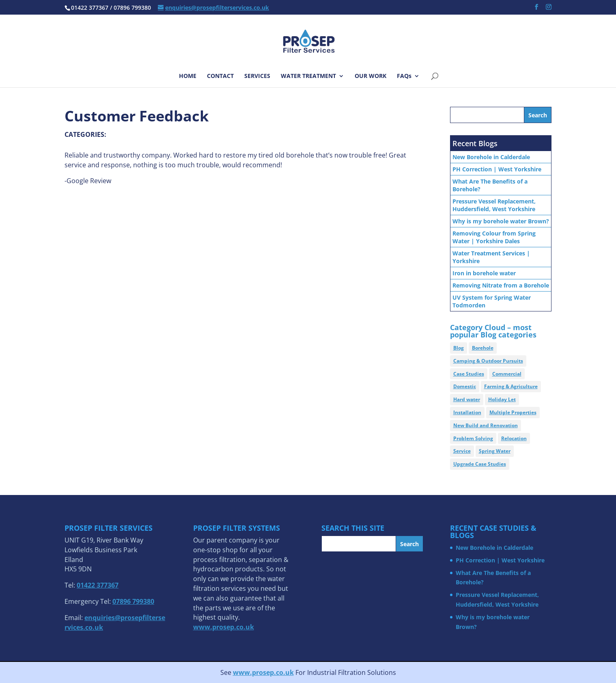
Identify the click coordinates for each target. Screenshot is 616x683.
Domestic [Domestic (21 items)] (465, 386)
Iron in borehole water (484, 273)
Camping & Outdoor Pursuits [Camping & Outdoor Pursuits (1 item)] (488, 361)
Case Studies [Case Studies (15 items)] (469, 374)
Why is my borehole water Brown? (501, 221)
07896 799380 (133, 601)
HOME (188, 76)
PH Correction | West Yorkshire (497, 169)
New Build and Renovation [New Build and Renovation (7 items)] (486, 425)
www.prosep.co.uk (263, 672)
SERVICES (257, 76)
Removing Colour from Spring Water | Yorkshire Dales (494, 237)
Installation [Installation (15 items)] (467, 412)
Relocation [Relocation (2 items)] (514, 438)
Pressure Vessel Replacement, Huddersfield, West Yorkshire (494, 205)
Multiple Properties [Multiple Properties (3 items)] (513, 412)
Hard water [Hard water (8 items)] (467, 399)
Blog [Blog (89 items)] (459, 348)
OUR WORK (370, 76)
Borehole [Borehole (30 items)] (483, 348)
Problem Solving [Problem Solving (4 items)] (473, 438)
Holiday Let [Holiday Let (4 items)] (502, 399)
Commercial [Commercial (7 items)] (507, 374)
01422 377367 (98, 585)
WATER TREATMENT (308, 76)
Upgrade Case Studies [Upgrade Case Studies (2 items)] (480, 464)
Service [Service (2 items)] (462, 451)
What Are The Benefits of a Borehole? (490, 185)
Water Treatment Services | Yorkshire (491, 257)
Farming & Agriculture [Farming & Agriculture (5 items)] (511, 386)
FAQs (404, 76)
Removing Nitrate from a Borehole (501, 285)
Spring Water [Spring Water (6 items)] (495, 451)
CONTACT (220, 76)
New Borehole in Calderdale (491, 157)
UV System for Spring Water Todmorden (492, 301)
